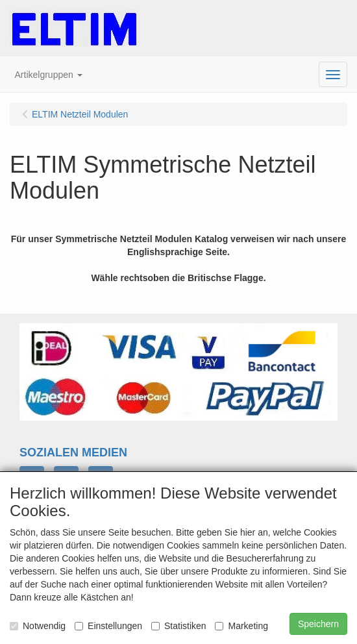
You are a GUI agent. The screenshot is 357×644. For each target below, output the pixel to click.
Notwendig (38, 626)
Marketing (241, 626)
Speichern (318, 624)
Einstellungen (108, 626)
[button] (49, 75)
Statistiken (179, 626)
